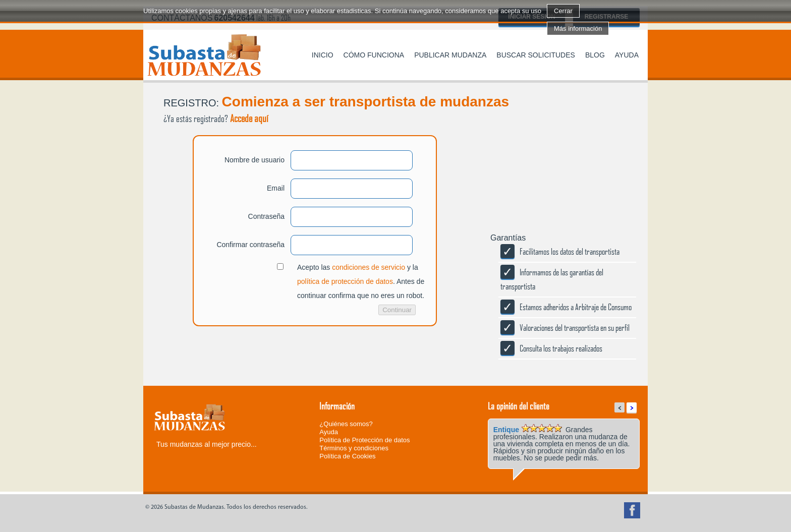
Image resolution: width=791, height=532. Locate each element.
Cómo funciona (374, 55)
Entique (506, 430)
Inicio (323, 55)
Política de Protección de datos (364, 440)
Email (276, 188)
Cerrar (563, 11)
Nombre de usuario (255, 160)
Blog (595, 55)
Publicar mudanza (450, 55)
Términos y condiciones (354, 448)
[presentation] (220, 366)
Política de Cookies (347, 456)
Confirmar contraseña (250, 245)
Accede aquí (249, 118)
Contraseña (266, 216)
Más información (578, 28)
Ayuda (627, 55)
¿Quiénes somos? (346, 424)
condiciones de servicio (369, 267)
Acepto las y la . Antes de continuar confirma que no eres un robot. (361, 281)
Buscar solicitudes (536, 55)
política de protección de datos (345, 281)
